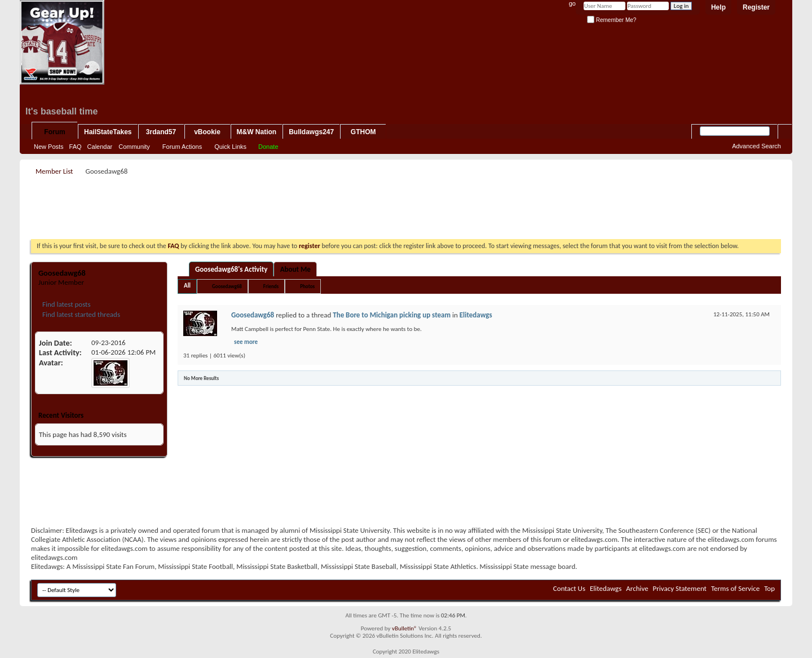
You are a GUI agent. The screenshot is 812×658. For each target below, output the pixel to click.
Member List (54, 171)
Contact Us (569, 588)
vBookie (207, 132)
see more (246, 342)
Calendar (100, 147)
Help (718, 7)
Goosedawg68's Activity (231, 269)
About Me (295, 269)
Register (756, 7)
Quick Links (230, 147)
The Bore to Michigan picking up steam (392, 315)
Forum (54, 132)
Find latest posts (66, 304)
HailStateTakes (108, 132)
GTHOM (363, 132)
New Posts (49, 147)
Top (769, 588)
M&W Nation (257, 132)
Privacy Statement (680, 588)
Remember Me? (612, 20)
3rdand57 (161, 132)
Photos (307, 286)
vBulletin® (405, 628)
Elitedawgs (476, 315)
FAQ (76, 147)
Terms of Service (735, 588)
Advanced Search (756, 146)
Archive (637, 588)
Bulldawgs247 (311, 132)
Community (134, 147)
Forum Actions (182, 147)
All (187, 286)
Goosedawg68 (227, 286)
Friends (271, 286)
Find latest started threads (80, 314)
